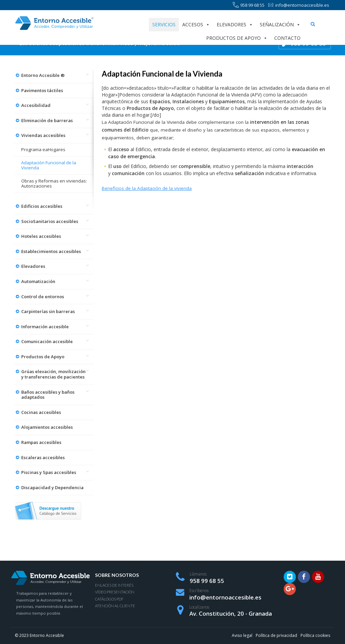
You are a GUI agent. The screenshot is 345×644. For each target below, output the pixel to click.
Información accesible (45, 327)
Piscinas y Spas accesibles (49, 472)
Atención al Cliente (115, 606)
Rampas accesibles (41, 442)
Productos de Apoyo (43, 357)
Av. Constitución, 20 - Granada (231, 613)
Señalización (280, 25)
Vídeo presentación (115, 592)
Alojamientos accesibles (47, 427)
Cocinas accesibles (41, 412)
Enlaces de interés (114, 585)
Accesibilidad (36, 105)
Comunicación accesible (47, 341)
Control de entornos (43, 297)
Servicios (164, 24)
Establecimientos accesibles (51, 251)
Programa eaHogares (43, 149)
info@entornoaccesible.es (299, 5)
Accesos (196, 25)
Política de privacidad (276, 635)
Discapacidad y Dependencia (52, 487)
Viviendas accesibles (43, 135)
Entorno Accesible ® (43, 75)
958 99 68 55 (249, 5)
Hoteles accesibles (41, 236)
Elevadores (235, 25)
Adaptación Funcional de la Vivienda (49, 165)
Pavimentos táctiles (42, 90)
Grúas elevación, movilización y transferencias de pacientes (53, 374)
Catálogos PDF (109, 599)
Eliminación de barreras (47, 120)
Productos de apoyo (237, 38)
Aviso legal (242, 635)
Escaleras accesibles (43, 457)
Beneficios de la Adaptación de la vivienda (147, 188)
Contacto (287, 38)
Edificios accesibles (42, 206)
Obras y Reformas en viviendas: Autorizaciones (54, 184)
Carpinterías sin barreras (48, 311)
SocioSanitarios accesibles (50, 221)
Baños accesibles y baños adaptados (48, 395)
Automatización (38, 281)
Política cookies (315, 635)
